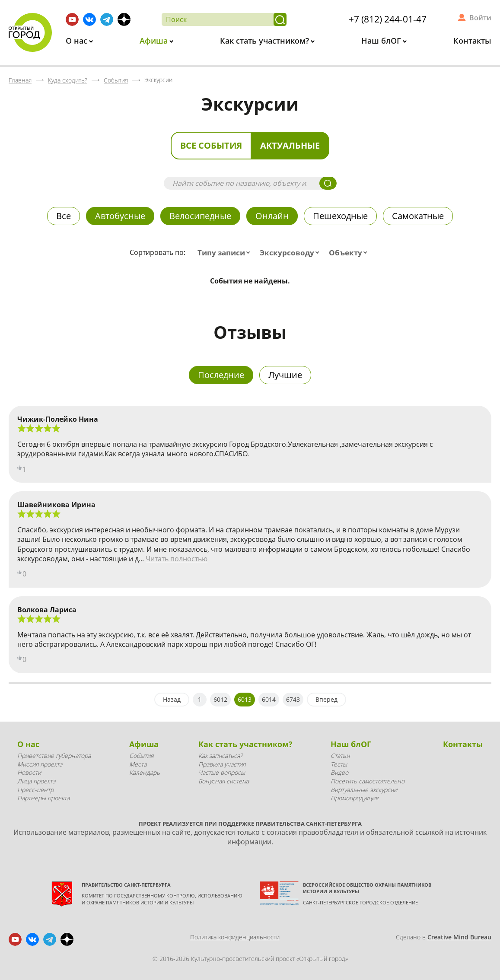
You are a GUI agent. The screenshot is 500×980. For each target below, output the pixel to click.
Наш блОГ (382, 41)
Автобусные (120, 216)
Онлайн (272, 216)
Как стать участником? (266, 41)
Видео (339, 772)
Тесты (339, 764)
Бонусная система (224, 781)
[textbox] (226, 253)
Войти (480, 18)
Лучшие (285, 375)
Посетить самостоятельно (368, 781)
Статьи (340, 756)
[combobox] (226, 253)
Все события (211, 145)
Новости (29, 772)
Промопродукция (354, 798)
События (141, 756)
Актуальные (290, 145)
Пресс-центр (35, 790)
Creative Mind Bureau (459, 937)
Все (64, 216)
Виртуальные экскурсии (364, 790)
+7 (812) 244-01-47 (388, 19)
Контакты (472, 41)
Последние (221, 375)
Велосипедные (200, 216)
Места (138, 764)
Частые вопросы (222, 772)
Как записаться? (220, 756)
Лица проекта (36, 781)
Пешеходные (340, 216)
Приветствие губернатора (54, 756)
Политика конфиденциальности (235, 937)
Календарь (145, 772)
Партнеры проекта (43, 798)
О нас (78, 41)
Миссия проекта (40, 764)
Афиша (155, 41)
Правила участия (222, 764)
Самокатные (418, 216)
